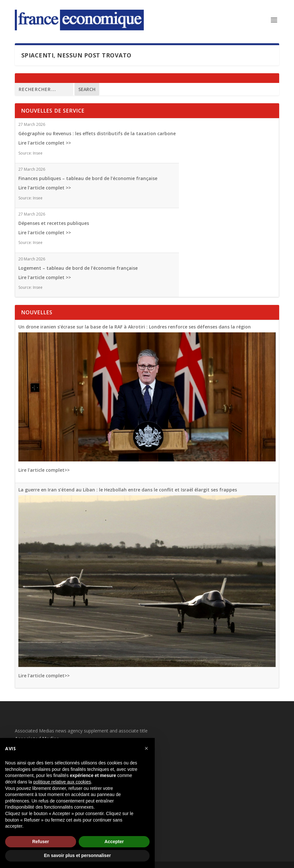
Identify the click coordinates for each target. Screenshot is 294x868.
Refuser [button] (41, 842)
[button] (146, 748)
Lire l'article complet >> (45, 143)
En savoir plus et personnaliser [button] (77, 855)
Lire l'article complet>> (44, 470)
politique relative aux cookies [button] (62, 782)
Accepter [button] (114, 842)
